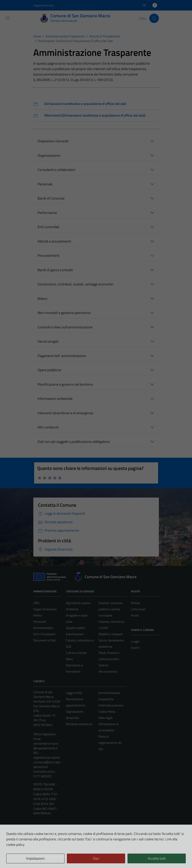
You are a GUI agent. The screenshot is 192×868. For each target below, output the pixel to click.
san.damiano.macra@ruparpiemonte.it (46, 746)
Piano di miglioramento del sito (110, 743)
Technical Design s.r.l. (60, 857)
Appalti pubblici (76, 628)
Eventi (135, 648)
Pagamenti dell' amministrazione (62, 356)
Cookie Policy (107, 711)
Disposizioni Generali (53, 141)
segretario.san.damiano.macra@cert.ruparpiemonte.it (47, 762)
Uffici (37, 603)
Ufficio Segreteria (44, 734)
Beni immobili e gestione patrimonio (64, 313)
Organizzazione (49, 155)
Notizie (135, 603)
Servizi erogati (48, 341)
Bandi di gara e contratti (55, 270)
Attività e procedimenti (54, 241)
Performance (47, 213)
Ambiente (72, 609)
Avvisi (135, 615)
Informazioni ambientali (55, 399)
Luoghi (135, 641)
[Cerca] (154, 18)
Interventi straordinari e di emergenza (65, 413)
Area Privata (41, 832)
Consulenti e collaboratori (56, 170)
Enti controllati (48, 227)
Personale (45, 184)
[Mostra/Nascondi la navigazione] (8, 18)
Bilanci (42, 299)
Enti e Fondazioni (44, 634)
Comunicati (138, 609)
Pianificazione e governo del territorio (65, 384)
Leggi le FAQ (74, 693)
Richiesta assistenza (79, 724)
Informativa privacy (111, 705)
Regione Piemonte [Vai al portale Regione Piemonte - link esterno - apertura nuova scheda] (44, 5)
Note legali (105, 718)
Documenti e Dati (45, 640)
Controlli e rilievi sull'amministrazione (65, 327)
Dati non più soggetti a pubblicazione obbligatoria (74, 442)
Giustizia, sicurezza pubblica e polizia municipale (110, 609)
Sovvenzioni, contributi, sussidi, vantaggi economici (76, 284)
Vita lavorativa (108, 671)
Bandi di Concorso (51, 198)
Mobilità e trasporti (111, 634)
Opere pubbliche (49, 370)
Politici (38, 615)
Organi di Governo (45, 609)
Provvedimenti (49, 255)
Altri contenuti (48, 427)
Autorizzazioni (75, 634)
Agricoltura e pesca (78, 603)
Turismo (103, 665)
